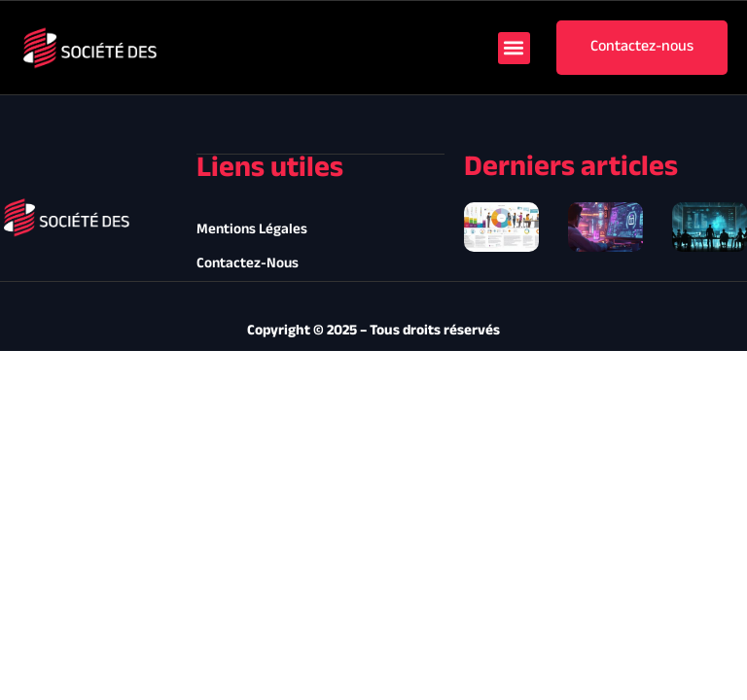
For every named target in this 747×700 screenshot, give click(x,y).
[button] (514, 48)
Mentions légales (252, 230)
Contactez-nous (248, 264)
